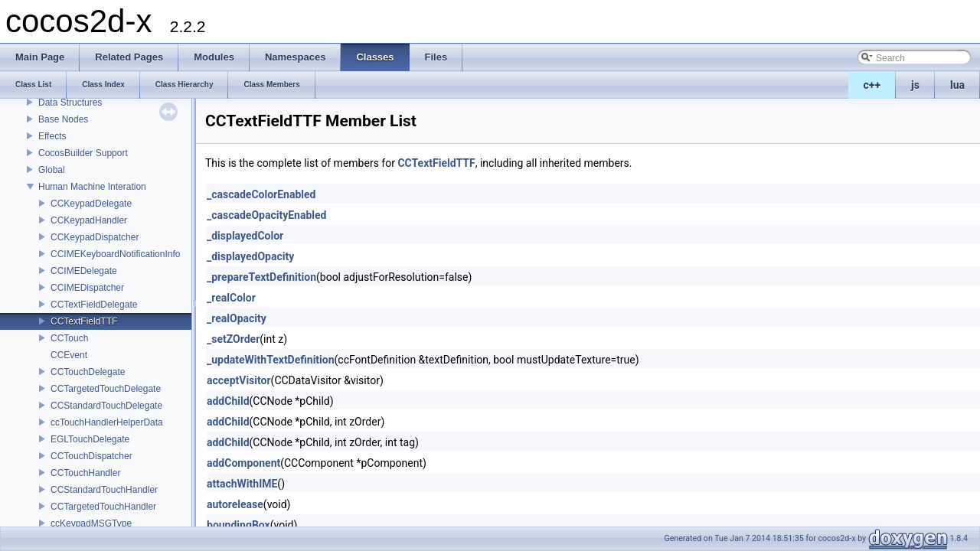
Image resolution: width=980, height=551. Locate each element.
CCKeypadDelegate (91, 204)
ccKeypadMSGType (91, 523)
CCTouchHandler (85, 473)
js (915, 85)
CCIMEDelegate (84, 271)
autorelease (235, 504)
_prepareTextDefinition (261, 277)
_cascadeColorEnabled (261, 194)
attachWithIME (242, 484)
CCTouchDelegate (88, 372)
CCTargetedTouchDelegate (106, 389)
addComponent (243, 463)
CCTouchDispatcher (91, 456)
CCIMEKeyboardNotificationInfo (115, 254)
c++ (872, 85)
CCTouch (69, 338)
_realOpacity (237, 318)
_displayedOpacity (250, 256)
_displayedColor (245, 236)
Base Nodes (63, 119)
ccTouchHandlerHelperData (107, 422)
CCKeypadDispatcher (95, 237)
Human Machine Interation (92, 187)
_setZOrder (233, 339)
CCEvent (69, 355)
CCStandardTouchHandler (104, 490)
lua (957, 85)
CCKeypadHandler (89, 220)
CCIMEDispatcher (87, 288)
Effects (52, 136)
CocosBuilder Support (83, 153)
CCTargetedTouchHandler (103, 507)
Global (52, 170)
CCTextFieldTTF (84, 321)
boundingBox (238, 525)
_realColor (231, 298)
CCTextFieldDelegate (94, 305)
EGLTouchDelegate (90, 439)
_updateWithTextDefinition (271, 360)
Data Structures (70, 103)
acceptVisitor (239, 380)
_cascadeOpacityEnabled (266, 215)
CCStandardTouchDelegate (106, 406)
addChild (228, 401)
